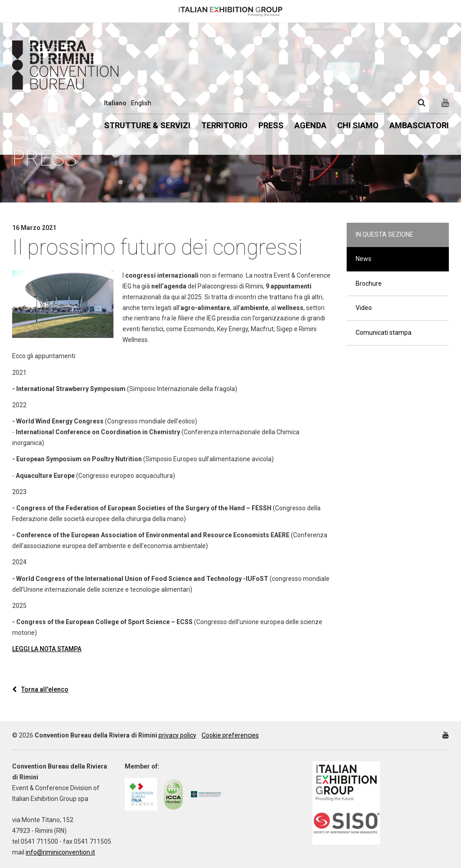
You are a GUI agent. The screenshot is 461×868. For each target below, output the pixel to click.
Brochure (369, 283)
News (364, 259)
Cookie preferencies (230, 735)
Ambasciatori (419, 125)
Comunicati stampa (384, 333)
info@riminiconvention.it (60, 852)
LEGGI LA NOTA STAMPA (47, 649)
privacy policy (177, 735)
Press (271, 125)
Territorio (224, 125)
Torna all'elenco (40, 689)
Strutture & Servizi (147, 125)
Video (364, 308)
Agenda (310, 125)
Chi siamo (358, 125)
